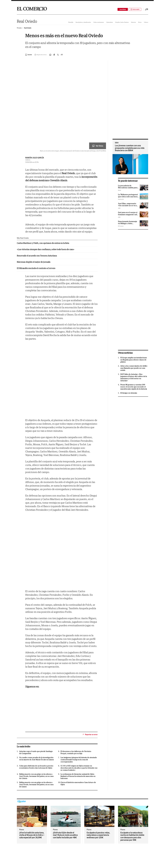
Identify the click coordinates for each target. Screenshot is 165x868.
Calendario (110, 22)
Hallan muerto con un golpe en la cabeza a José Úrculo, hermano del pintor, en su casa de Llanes (36, 785)
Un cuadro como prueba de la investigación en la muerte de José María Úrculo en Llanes (37, 759)
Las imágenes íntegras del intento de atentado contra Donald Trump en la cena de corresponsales (79, 760)
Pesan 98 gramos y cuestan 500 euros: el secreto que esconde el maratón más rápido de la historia (134, 387)
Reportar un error (90, 735)
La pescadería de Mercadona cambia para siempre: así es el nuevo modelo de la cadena (128, 189)
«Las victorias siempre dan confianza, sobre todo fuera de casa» (46, 249)
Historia (133, 22)
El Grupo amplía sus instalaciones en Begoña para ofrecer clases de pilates (134, 360)
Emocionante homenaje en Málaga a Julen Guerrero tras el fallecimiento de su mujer (128, 224)
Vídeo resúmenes (99, 22)
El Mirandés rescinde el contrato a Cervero (36, 268)
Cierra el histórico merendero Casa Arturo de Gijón (78, 783)
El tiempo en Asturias (129, 393)
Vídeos (146, 22)
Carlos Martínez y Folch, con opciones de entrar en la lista (43, 243)
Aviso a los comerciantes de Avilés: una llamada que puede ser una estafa (134, 368)
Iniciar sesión (134, 9)
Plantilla (71, 22)
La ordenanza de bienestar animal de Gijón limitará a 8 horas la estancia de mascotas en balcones (78, 776)
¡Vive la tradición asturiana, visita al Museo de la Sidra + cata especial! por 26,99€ (32, 835)
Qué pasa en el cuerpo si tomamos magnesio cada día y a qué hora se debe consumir (128, 215)
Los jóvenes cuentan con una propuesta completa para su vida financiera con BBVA (130, 148)
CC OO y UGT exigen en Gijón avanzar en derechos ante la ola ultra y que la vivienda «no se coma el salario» (79, 768)
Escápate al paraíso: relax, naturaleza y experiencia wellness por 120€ (98, 835)
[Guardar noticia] (29, 55)
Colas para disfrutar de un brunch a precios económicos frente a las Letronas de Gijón (36, 767)
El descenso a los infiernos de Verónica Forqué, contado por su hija (76, 752)
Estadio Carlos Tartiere (122, 22)
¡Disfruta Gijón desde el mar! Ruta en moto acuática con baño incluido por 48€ (65, 835)
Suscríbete (121, 9)
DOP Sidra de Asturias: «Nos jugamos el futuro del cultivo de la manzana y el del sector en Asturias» (134, 377)
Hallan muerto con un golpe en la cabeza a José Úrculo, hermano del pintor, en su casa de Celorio (36, 776)
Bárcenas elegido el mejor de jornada (34, 262)
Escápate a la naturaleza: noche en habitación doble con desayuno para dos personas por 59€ (132, 836)
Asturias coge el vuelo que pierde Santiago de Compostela (36, 752)
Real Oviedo (27, 21)
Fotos (140, 22)
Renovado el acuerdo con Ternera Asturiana (37, 256)
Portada (19, 28)
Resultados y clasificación (83, 22)
